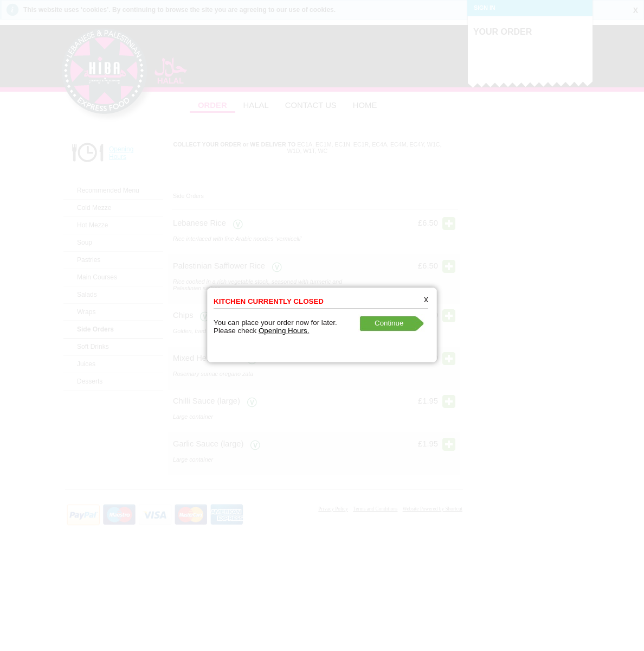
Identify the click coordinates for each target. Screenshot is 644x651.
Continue (387, 319)
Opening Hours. (282, 326)
